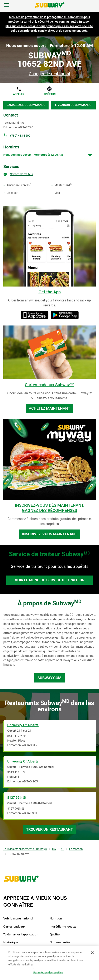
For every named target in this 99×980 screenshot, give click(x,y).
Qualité (55, 935)
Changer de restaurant (50, 74)
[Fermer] (92, 953)
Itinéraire (49, 94)
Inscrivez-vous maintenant (50, 534)
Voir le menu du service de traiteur (50, 580)
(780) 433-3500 (20, 136)
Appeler (19, 94)
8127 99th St (17, 798)
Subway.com (49, 678)
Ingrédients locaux (63, 927)
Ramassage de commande (26, 105)
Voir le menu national (18, 919)
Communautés (60, 942)
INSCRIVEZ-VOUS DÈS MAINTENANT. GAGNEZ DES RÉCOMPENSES (50, 508)
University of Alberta (23, 725)
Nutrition (56, 919)
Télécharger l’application (21, 935)
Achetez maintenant (49, 408)
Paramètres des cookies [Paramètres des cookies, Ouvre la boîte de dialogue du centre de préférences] (48, 972)
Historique (11, 942)
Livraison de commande (73, 105)
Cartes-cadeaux (14, 927)
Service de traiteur (22, 174)
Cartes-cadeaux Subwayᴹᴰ (50, 385)
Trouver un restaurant (49, 829)
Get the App (50, 292)
